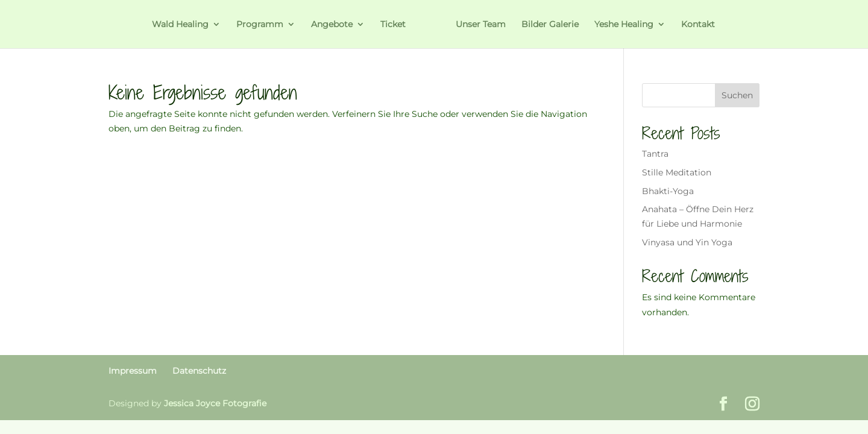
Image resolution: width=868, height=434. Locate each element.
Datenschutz (199, 371)
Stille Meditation (677, 172)
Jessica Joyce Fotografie (215, 403)
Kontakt (698, 25)
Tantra (655, 154)
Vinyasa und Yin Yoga (687, 242)
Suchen (737, 95)
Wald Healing (180, 25)
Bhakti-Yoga (668, 191)
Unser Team (481, 25)
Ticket (393, 25)
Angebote (332, 25)
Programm (260, 25)
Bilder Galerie (550, 25)
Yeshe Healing (624, 25)
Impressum (133, 371)
